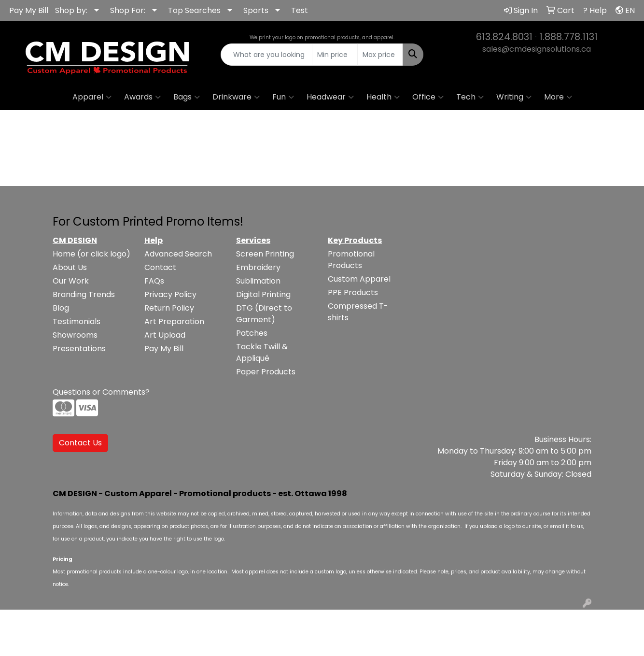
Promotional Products (351, 260)
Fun (283, 97)
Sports (256, 10)
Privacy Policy (170, 294)
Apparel (92, 97)
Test (300, 10)
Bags (187, 97)
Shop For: (128, 10)
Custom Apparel (359, 279)
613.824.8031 (504, 37)
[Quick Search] (267, 55)
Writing (514, 97)
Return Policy (169, 308)
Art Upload (165, 335)
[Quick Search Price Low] (335, 55)
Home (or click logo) (91, 254)
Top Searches (194, 10)
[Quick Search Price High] (380, 55)
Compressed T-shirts (358, 312)
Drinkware (236, 97)
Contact (160, 267)
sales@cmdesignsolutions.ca (537, 49)
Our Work (71, 281)
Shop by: (71, 10)
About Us (70, 267)
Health (383, 97)
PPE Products (353, 292)
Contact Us (80, 443)
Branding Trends (84, 294)
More (558, 97)
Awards (142, 97)
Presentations (79, 349)
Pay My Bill (29, 10)
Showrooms (75, 335)
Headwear (330, 97)
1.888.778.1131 (568, 37)
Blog (61, 308)
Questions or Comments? (101, 392)
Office (428, 97)
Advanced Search (178, 254)
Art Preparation (174, 321)
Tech (470, 97)
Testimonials (77, 321)
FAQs (154, 281)
